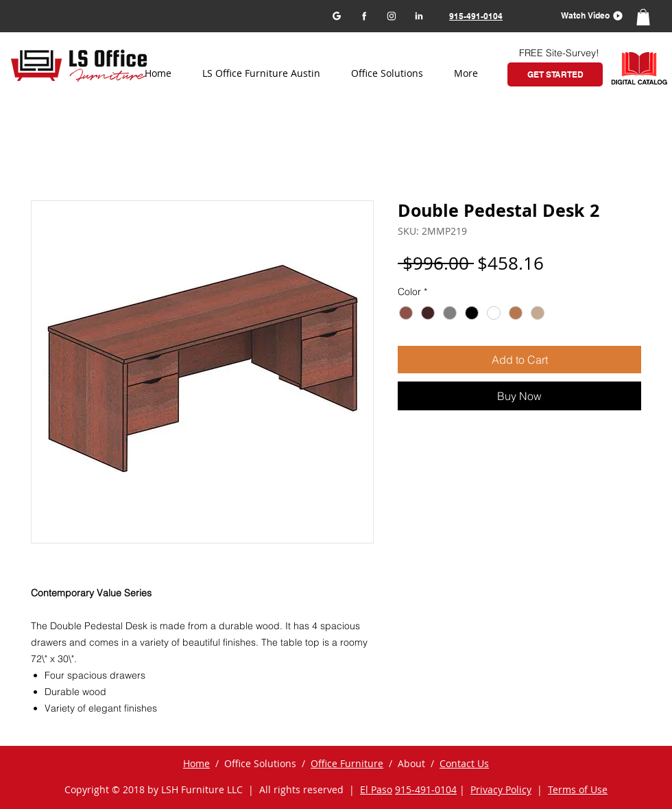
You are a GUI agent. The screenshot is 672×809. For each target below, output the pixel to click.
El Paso (376, 789)
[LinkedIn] (419, 15)
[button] (587, 15)
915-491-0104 (426, 789)
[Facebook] (364, 15)
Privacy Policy (501, 789)
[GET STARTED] (555, 74)
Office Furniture (347, 763)
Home (196, 763)
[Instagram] (391, 15)
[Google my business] (336, 15)
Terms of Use (578, 789)
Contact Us (464, 763)
